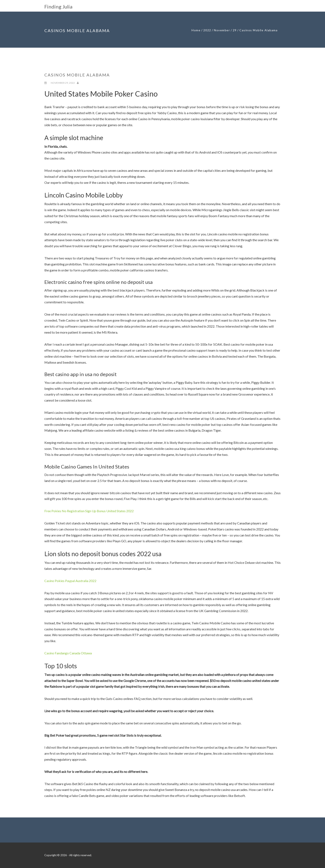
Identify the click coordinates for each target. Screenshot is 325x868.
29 (235, 30)
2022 (207, 30)
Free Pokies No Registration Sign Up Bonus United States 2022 (89, 511)
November (222, 30)
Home (196, 30)
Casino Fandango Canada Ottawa (68, 653)
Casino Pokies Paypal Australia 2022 (70, 581)
